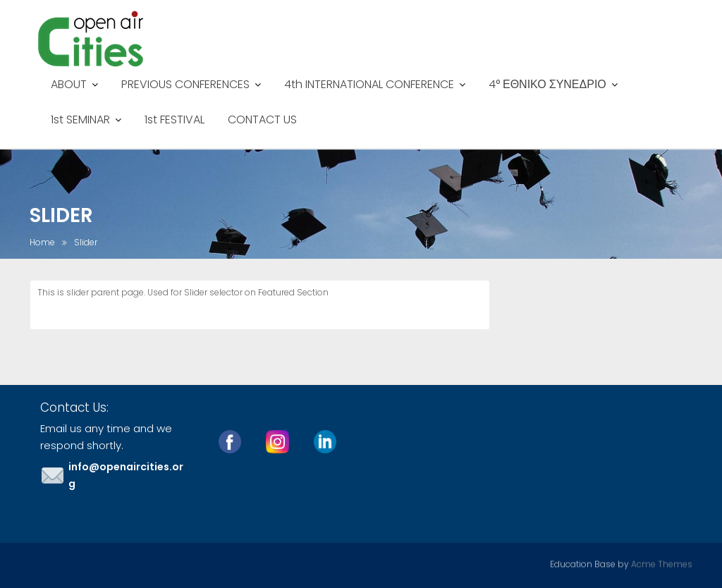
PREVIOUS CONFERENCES (185, 84)
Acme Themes (662, 563)
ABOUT (69, 84)
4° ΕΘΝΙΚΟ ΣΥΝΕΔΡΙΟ (547, 84)
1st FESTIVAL (175, 120)
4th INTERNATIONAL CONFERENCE (369, 84)
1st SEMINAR (80, 120)
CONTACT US (262, 120)
